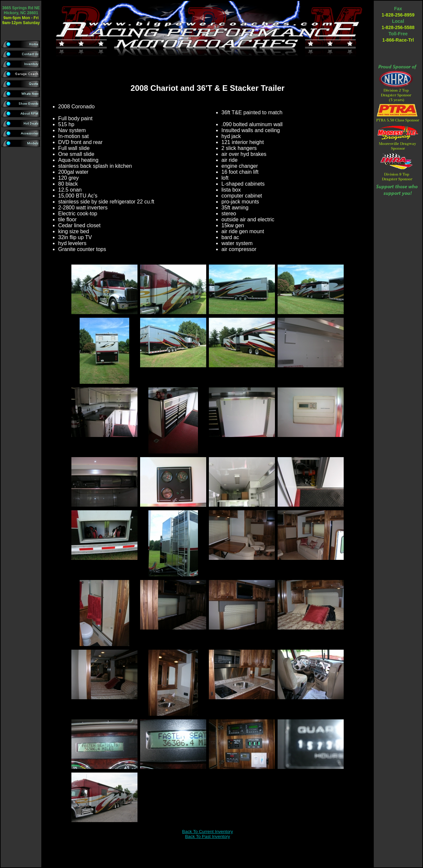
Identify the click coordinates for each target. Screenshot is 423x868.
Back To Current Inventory (208, 832)
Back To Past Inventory (208, 836)
